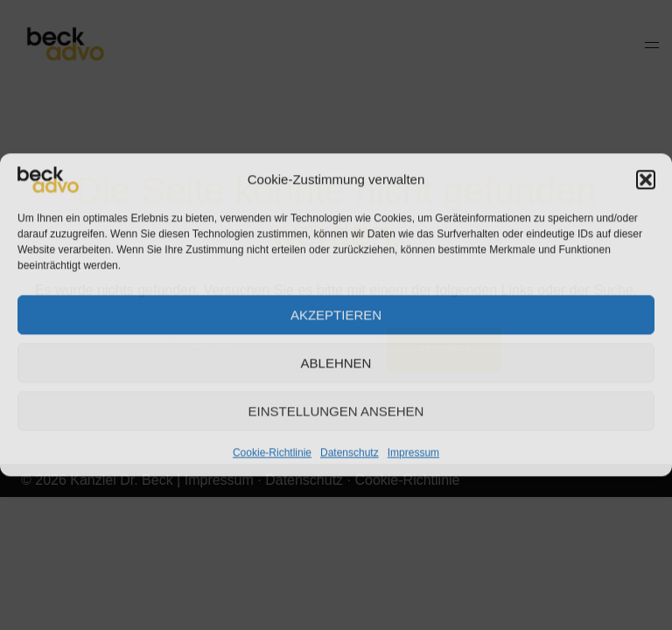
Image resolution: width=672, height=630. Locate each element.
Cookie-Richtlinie (272, 452)
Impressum (413, 452)
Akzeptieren (336, 315)
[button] (646, 179)
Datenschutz (350, 452)
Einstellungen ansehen (336, 411)
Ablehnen (336, 363)
